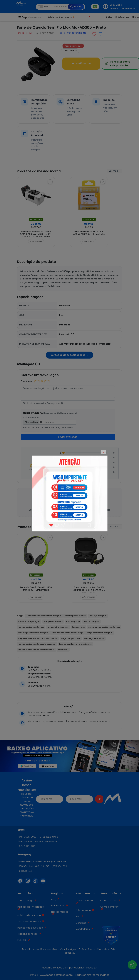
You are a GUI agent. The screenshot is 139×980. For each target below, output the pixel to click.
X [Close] (104, 452)
